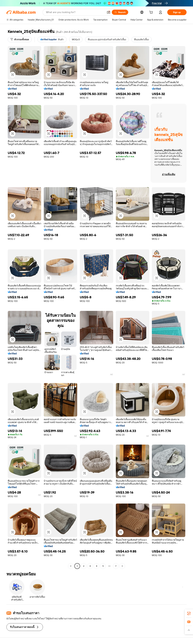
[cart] (152, 13)
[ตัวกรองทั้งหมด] (20, 39)
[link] (189, 613)
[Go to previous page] (71, 566)
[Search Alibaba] (75, 12)
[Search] (120, 12)
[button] (109, 12)
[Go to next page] (122, 566)
